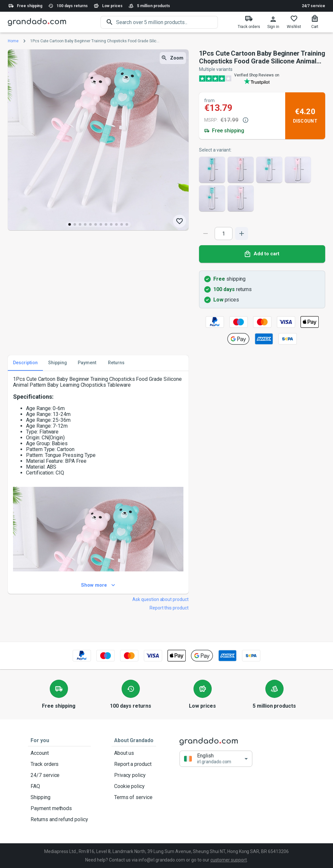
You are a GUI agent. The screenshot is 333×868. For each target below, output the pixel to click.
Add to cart (262, 254)
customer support (229, 860)
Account (59, 753)
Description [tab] (25, 363)
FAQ (59, 786)
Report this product (169, 608)
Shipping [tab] (58, 363)
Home (13, 41)
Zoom (173, 58)
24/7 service (313, 6)
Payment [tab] (87, 363)
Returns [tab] (116, 363)
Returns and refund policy (59, 820)
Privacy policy (134, 775)
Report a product (134, 764)
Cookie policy (134, 786)
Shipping (59, 797)
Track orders (59, 764)
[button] (216, 759)
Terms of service (134, 797)
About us (134, 753)
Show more (98, 585)
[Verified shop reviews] (262, 78)
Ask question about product (160, 599)
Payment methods (59, 808)
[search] (167, 22)
